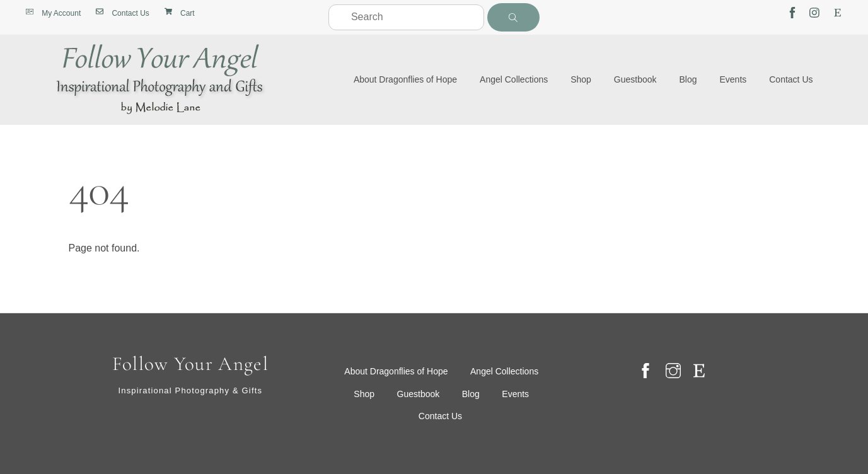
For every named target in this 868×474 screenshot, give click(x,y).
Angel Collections (514, 79)
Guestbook (635, 79)
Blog (688, 79)
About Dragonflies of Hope (405, 79)
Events (733, 79)
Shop (581, 79)
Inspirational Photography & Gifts (190, 390)
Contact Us (791, 79)
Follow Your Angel (190, 364)
